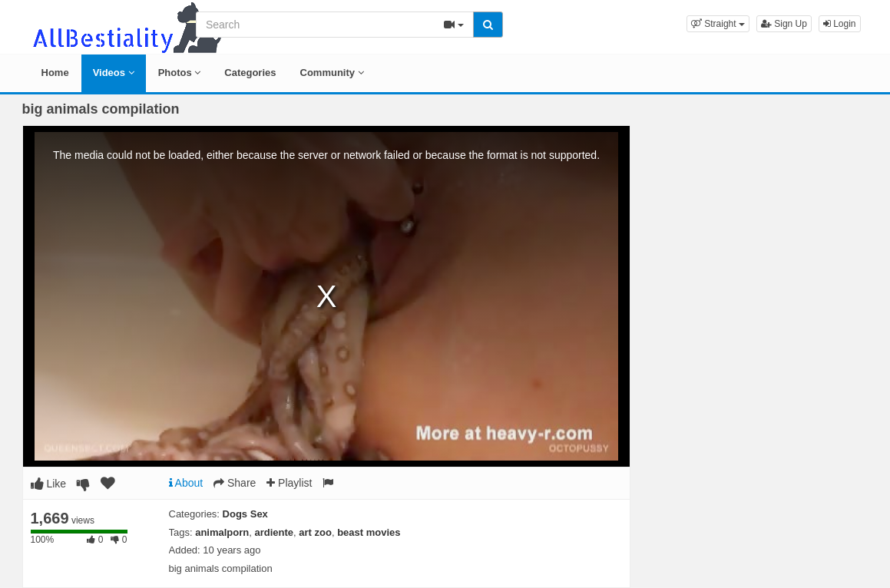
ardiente (275, 532)
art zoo (315, 532)
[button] (718, 24)
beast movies (369, 532)
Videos (114, 73)
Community (332, 73)
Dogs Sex (245, 514)
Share (235, 483)
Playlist (289, 483)
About (186, 483)
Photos (180, 73)
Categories (250, 73)
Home (55, 73)
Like (49, 484)
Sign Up (784, 24)
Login (840, 24)
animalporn (222, 532)
